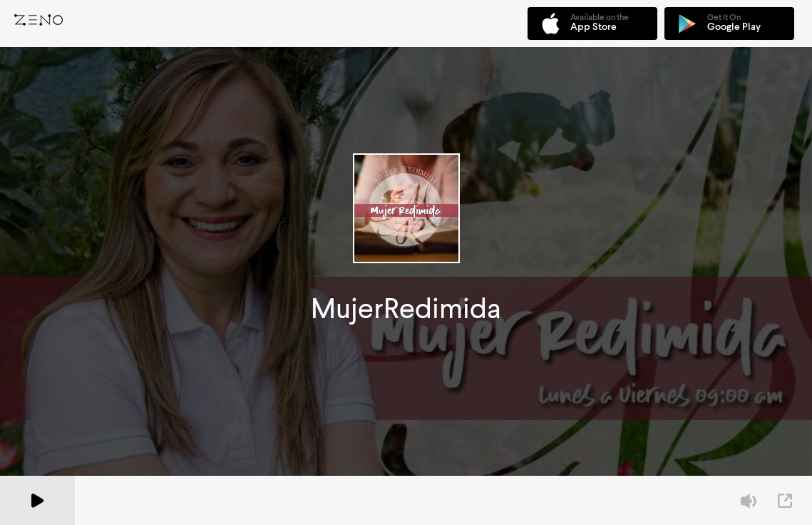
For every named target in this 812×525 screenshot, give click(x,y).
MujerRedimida (406, 309)
